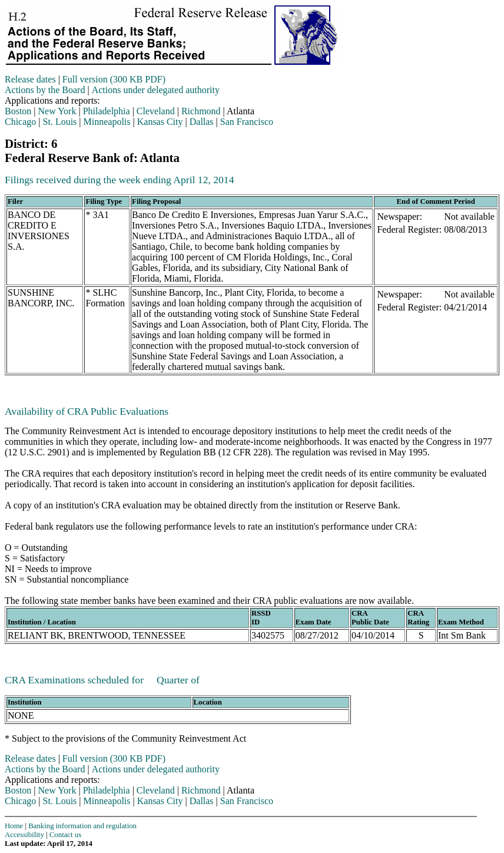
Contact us (65, 835)
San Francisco (247, 122)
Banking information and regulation (82, 826)
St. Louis (60, 122)
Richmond (201, 111)
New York (57, 111)
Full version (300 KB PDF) (114, 79)
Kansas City (160, 122)
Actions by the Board (45, 90)
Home (14, 826)
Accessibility (24, 835)
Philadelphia (107, 111)
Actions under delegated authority (156, 90)
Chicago (20, 122)
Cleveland (156, 111)
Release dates (30, 79)
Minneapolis (107, 122)
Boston (18, 111)
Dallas (202, 122)
